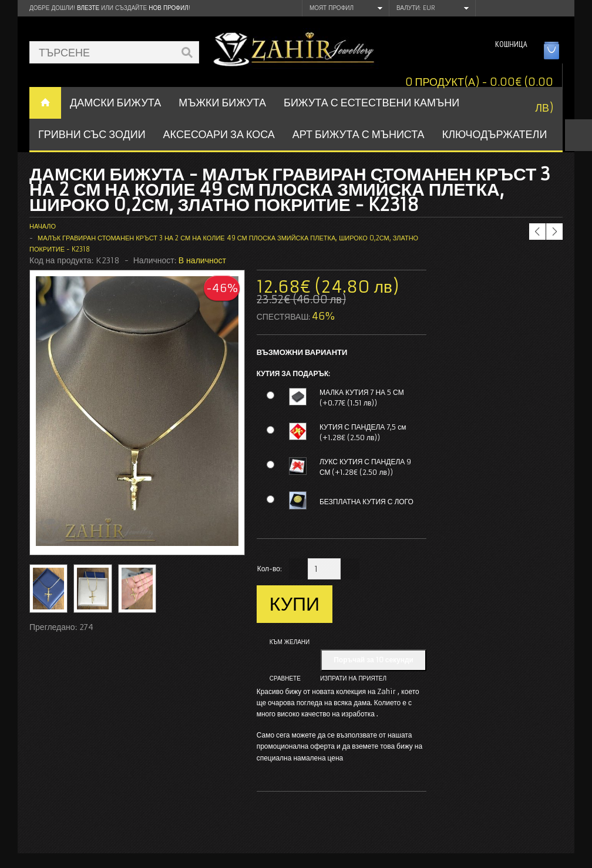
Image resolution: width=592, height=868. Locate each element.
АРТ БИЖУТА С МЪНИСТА (359, 134)
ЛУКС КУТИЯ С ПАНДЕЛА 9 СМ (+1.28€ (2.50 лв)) (365, 467)
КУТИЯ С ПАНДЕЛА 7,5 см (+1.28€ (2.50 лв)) (363, 432)
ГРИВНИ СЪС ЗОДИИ (92, 134)
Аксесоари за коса (219, 134)
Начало (43, 226)
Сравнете (285, 678)
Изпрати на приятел (353, 678)
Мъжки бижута (222, 103)
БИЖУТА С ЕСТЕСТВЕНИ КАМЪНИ (371, 103)
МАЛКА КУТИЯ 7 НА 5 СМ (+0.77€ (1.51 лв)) (362, 398)
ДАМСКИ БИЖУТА (115, 103)
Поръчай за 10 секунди (374, 660)
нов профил (168, 8)
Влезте (88, 8)
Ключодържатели (495, 134)
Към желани (290, 642)
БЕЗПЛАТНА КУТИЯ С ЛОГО (366, 502)
